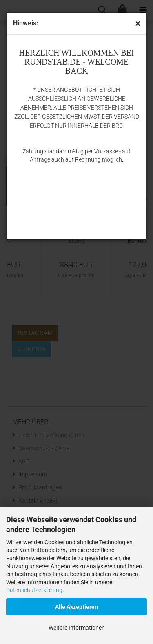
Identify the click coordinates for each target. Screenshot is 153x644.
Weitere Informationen (77, 628)
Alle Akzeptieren (76, 607)
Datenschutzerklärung (34, 590)
